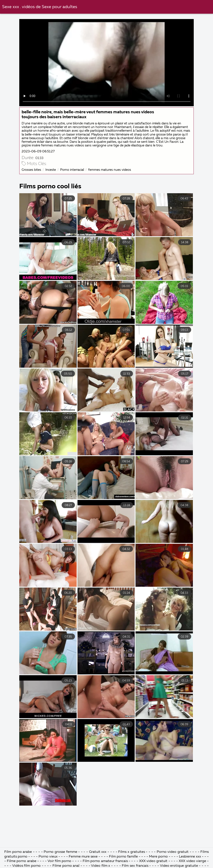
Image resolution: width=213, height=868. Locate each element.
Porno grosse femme (60, 852)
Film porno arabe (18, 852)
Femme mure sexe (83, 857)
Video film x (101, 866)
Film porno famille (123, 857)
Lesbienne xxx (190, 857)
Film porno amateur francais (105, 861)
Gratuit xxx (98, 852)
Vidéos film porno (27, 866)
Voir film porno (59, 861)
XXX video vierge (192, 861)
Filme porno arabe (22, 861)
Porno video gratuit (173, 852)
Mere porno (158, 857)
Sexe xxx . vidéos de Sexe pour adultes (40, 7)
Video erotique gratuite (179, 866)
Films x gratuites (132, 852)
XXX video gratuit (153, 861)
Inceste (51, 170)
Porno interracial (72, 170)
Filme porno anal (66, 866)
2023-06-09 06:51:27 (38, 151)
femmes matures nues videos (110, 170)
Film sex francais (135, 866)
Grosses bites (31, 170)
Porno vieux (48, 857)
